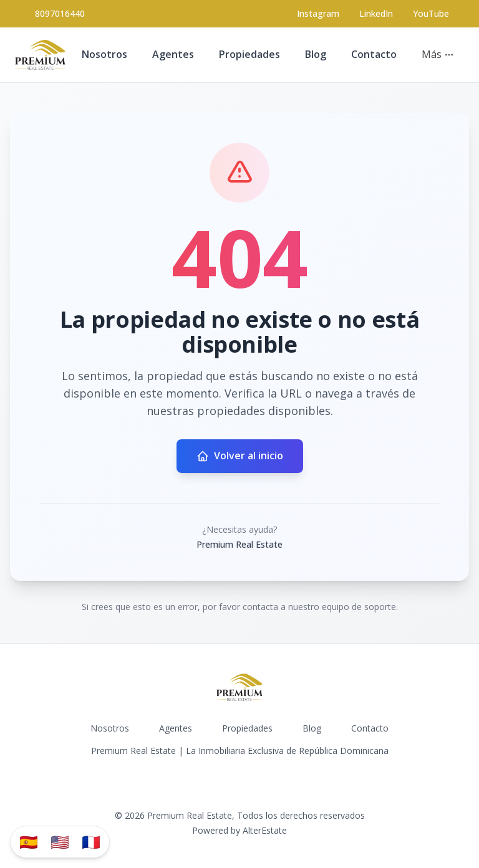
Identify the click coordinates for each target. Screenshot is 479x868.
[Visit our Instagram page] (318, 14)
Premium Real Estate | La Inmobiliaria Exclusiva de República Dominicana (240, 751)
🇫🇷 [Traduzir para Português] (91, 842)
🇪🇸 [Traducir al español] (29, 842)
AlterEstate (265, 830)
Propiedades (249, 54)
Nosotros (104, 54)
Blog (316, 54)
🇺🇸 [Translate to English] (60, 842)
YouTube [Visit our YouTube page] (431, 13)
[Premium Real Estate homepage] (40, 55)
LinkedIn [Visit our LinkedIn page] (376, 13)
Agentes (173, 54)
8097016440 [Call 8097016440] (60, 13)
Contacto (374, 54)
